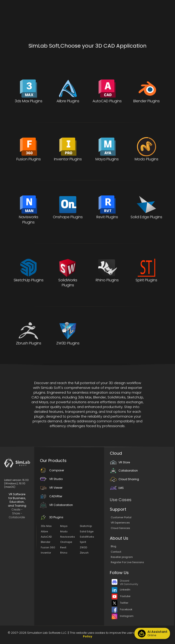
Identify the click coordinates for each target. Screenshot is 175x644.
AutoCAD (46, 537)
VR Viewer (51, 488)
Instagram (123, 616)
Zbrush (84, 553)
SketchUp (86, 526)
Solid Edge (87, 531)
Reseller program (122, 557)
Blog (113, 546)
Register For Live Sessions (127, 562)
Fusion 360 (48, 547)
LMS (117, 488)
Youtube (121, 596)
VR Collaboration (56, 505)
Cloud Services (120, 528)
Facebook (122, 609)
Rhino (64, 553)
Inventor (46, 553)
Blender (46, 542)
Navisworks (68, 537)
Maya (64, 526)
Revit (63, 547)
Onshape (66, 542)
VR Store (120, 462)
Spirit (83, 542)
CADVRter (51, 496)
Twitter (120, 603)
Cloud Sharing (124, 479)
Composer (52, 470)
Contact (116, 552)
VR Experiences (120, 523)
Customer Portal (121, 517)
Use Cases (121, 500)
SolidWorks (87, 537)
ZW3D (83, 547)
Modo (64, 531)
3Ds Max (46, 526)
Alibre (44, 531)
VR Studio (51, 479)
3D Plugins (52, 517)
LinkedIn (121, 590)
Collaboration (124, 471)
